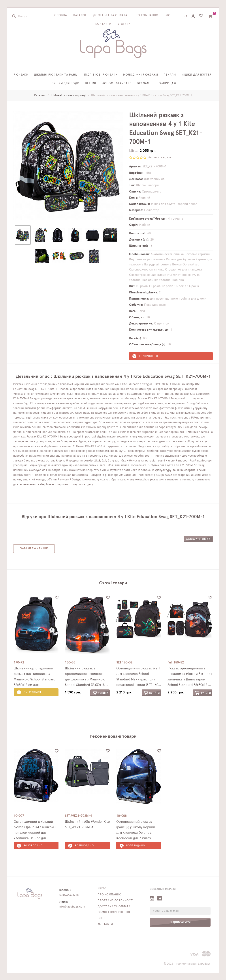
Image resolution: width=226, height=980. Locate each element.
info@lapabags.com (72, 907)
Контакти (103, 24)
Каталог (80, 15)
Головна (60, 15)
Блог (169, 15)
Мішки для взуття (197, 75)
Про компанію (146, 15)
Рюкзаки (21, 75)
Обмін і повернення (114, 912)
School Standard (117, 83)
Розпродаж (167, 83)
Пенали (170, 75)
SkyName (144, 83)
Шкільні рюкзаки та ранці (56, 75)
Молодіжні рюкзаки (141, 75)
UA (186, 16)
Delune (91, 83)
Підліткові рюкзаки (101, 75)
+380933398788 (69, 895)
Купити (100, 693)
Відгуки (124, 24)
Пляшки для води (65, 83)
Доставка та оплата (110, 15)
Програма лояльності (116, 901)
